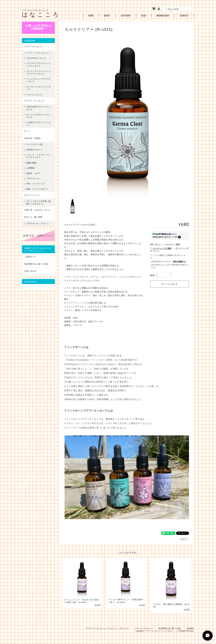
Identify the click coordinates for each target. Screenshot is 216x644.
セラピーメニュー (32, 195)
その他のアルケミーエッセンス (38, 124)
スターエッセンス (34, 95)
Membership (163, 16)
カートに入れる (169, 282)
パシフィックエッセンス (37, 53)
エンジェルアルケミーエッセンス (38, 116)
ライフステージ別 (34, 144)
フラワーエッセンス (33, 47)
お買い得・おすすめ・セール (37, 210)
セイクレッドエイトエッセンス (38, 88)
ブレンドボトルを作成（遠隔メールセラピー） (38, 202)
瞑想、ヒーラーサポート (37, 189)
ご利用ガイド (30, 257)
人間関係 (30, 168)
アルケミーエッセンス (34, 101)
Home (91, 16)
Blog (144, 16)
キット (27, 131)
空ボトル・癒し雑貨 (33, 217)
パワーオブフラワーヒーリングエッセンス (38, 64)
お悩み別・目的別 (32, 138)
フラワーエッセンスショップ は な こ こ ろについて (107, 627)
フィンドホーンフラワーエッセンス (38, 80)
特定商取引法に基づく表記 (36, 264)
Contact (184, 16)
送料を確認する (179, 260)
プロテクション (33, 178)
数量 (152, 274)
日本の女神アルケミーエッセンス (38, 108)
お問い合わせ (30, 271)
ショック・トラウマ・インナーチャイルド (38, 156)
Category (126, 16)
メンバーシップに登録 (162, 247)
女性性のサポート (34, 150)
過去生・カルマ (33, 173)
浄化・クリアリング (35, 184)
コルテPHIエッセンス (36, 58)
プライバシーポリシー (144, 627)
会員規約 (190, 627)
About (107, 16)
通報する (184, 538)
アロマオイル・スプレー (37, 223)
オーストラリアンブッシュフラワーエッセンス (38, 72)
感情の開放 (31, 163)
